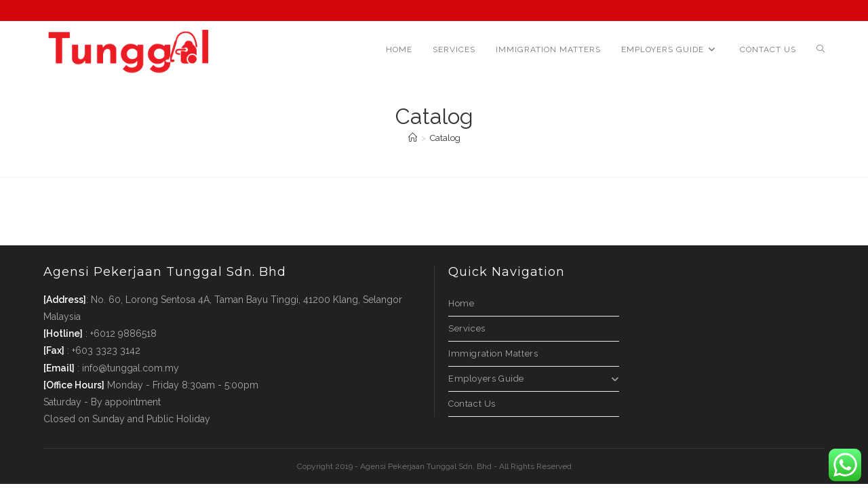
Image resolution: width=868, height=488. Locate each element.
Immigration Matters (493, 353)
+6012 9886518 (123, 333)
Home (461, 303)
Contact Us (472, 404)
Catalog (445, 138)
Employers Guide (534, 379)
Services (467, 328)
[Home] (413, 138)
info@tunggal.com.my (131, 368)
